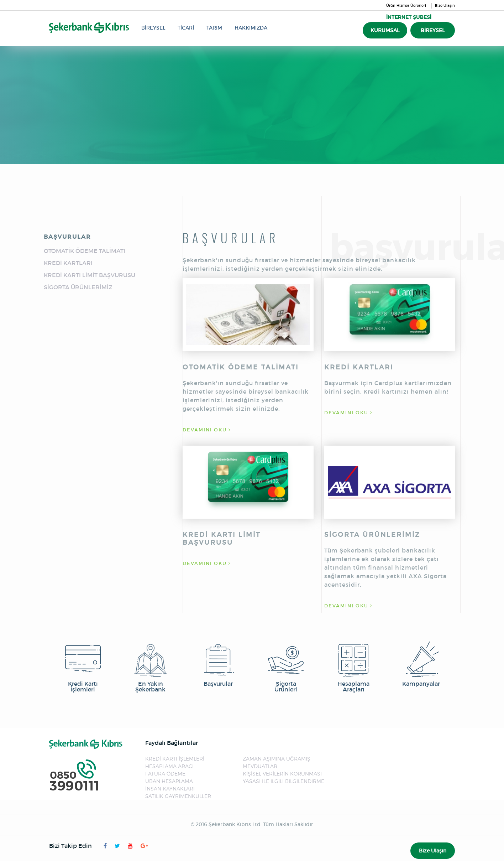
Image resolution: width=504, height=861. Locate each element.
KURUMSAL (385, 30)
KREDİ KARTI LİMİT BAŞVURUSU (90, 275)
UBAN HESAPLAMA (169, 781)
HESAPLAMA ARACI (169, 766)
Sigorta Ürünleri (286, 667)
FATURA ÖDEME (165, 774)
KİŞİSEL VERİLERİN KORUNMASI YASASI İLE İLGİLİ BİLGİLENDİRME (283, 777)
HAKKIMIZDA (251, 28)
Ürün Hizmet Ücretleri (406, 6)
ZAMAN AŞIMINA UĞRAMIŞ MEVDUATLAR (277, 762)
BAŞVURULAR (67, 237)
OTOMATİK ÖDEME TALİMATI (85, 251)
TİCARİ (186, 28)
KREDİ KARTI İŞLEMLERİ (175, 759)
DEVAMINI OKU (207, 430)
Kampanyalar (421, 664)
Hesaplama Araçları (353, 667)
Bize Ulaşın (445, 6)
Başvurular (218, 664)
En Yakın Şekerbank (151, 667)
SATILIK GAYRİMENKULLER (178, 796)
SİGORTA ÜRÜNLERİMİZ (78, 287)
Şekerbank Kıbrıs (89, 28)
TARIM (214, 28)
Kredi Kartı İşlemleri (83, 667)
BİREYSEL (153, 28)
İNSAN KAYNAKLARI (170, 789)
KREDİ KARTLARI (68, 263)
